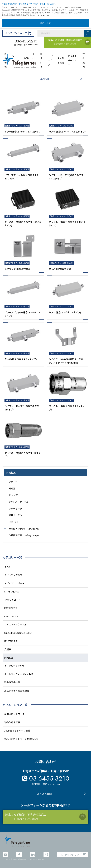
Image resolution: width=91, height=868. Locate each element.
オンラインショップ (16, 33)
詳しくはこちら (44, 15)
